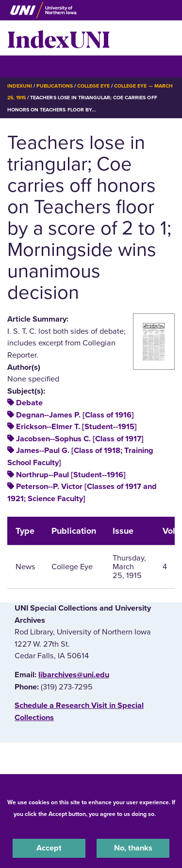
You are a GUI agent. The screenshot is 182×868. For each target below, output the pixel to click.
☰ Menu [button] (25, 66)
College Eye (93, 86)
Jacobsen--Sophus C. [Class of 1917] (80, 439)
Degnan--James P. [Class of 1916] (75, 415)
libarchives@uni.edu (74, 675)
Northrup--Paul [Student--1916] (71, 475)
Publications (54, 86)
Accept (49, 848)
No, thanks (133, 848)
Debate (29, 403)
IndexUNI (59, 38)
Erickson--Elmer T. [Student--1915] (76, 427)
